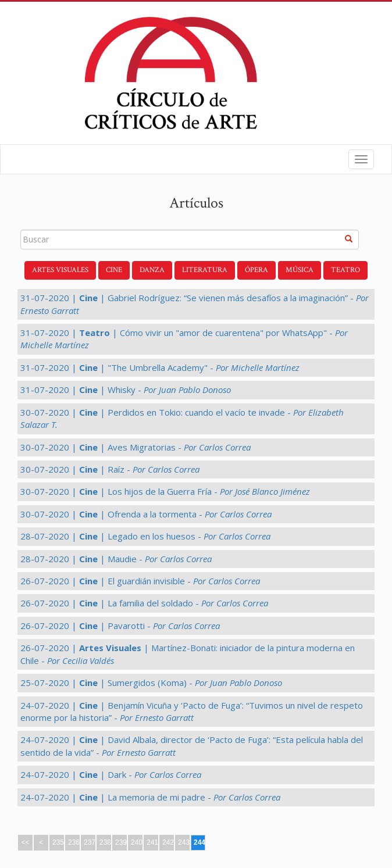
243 (184, 842)
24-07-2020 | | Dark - (111, 774)
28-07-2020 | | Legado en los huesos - (145, 536)
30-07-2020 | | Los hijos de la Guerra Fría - (165, 491)
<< (25, 842)
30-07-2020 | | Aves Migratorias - (136, 447)
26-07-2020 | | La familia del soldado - (144, 603)
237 (90, 842)
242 (168, 842)
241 (152, 842)
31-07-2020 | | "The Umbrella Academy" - (160, 367)
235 (58, 842)
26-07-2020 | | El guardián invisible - (140, 581)
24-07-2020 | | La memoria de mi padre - (150, 797)
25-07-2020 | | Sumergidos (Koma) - (151, 683)
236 (74, 842)
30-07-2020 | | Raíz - (110, 469)
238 (105, 842)
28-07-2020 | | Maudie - (116, 559)
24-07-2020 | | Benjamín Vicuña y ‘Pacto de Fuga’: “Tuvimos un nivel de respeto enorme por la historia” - (192, 711)
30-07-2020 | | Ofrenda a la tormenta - (146, 514)
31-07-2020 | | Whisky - (126, 390)
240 (137, 842)
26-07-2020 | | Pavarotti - (120, 626)
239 (121, 842)
